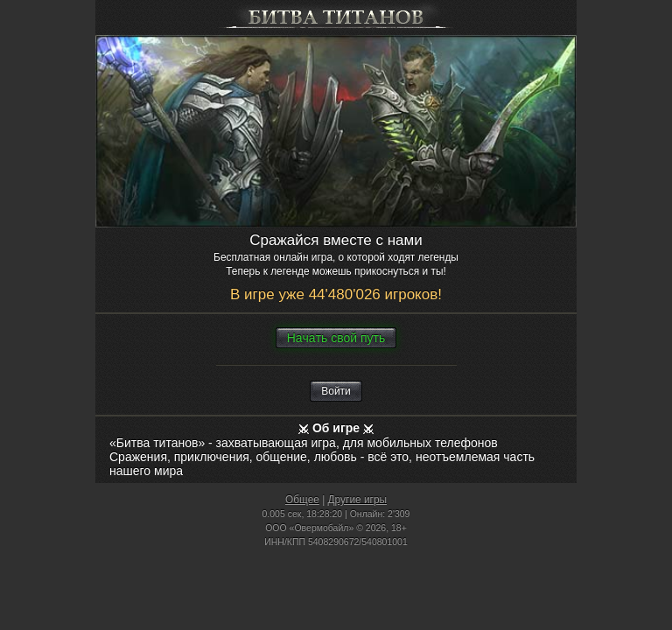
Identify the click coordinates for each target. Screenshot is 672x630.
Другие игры (358, 500)
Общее (302, 500)
